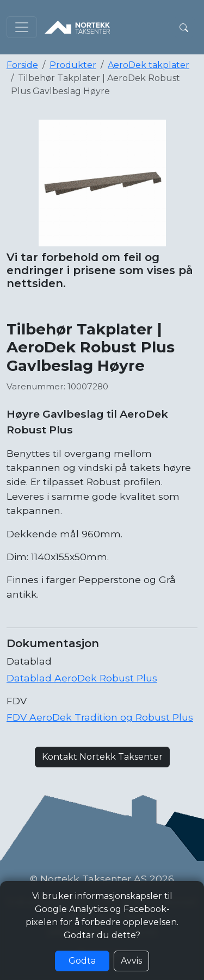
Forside (22, 65)
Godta (82, 961)
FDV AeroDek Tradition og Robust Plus (100, 717)
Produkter (73, 65)
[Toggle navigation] (22, 27)
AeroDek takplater (149, 65)
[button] (184, 27)
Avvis (131, 961)
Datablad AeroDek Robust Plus (82, 678)
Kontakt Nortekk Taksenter (102, 757)
